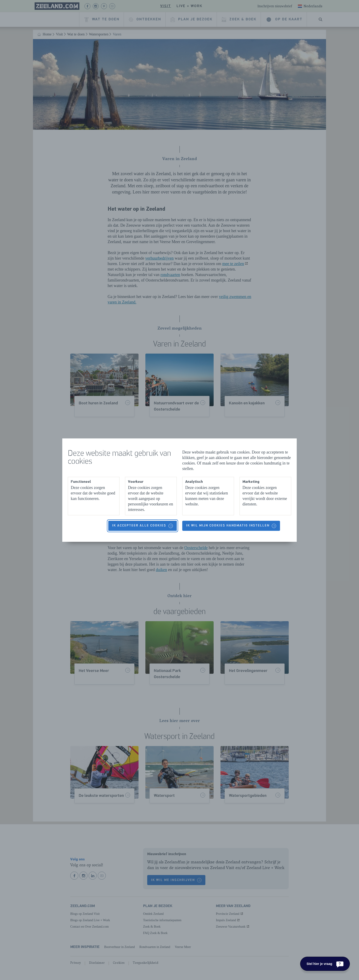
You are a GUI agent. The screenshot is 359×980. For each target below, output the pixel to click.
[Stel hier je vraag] (325, 964)
